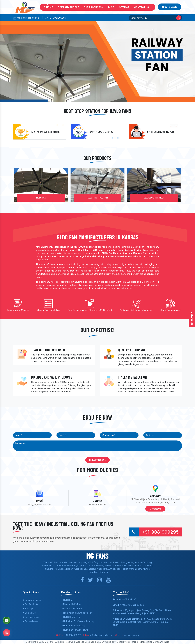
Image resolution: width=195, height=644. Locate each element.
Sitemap (124, 7)
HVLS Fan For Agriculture (75, 630)
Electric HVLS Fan (98, 198)
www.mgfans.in (131, 635)
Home (50, 7)
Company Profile (68, 7)
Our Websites (31, 621)
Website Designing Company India (150, 642)
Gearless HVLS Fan (154, 198)
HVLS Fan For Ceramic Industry (78, 621)
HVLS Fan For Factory (73, 626)
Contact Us (142, 7)
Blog (111, 7)
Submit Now (97, 460)
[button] (15, 62)
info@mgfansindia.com (26, 18)
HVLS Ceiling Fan (71, 617)
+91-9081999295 (55, 18)
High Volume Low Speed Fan (77, 613)
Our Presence (31, 617)
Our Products (94, 7)
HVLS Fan (41, 198)
